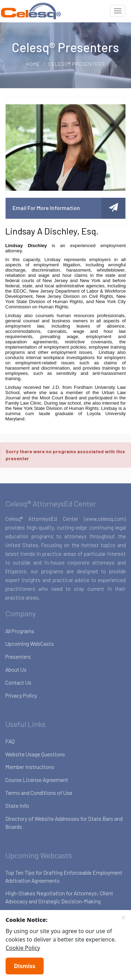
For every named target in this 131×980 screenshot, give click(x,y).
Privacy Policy (21, 695)
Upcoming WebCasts (30, 643)
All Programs (20, 631)
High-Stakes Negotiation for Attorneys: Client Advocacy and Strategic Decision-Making (59, 897)
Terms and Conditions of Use (39, 793)
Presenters (18, 656)
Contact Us (18, 682)
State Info (17, 806)
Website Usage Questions (35, 754)
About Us (16, 669)
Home (33, 64)
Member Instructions (30, 767)
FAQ (10, 741)
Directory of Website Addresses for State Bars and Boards (64, 822)
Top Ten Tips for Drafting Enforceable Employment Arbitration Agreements (64, 876)
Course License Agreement (37, 780)
